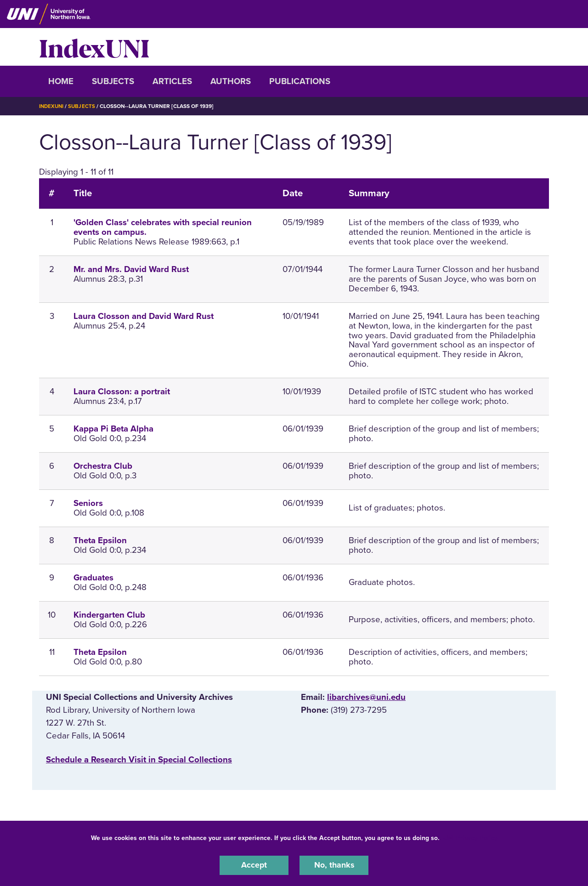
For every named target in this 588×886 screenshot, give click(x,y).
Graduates (93, 577)
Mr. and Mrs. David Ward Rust (131, 269)
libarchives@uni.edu (366, 697)
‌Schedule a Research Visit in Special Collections (139, 759)
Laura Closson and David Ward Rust (144, 316)
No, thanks (334, 865)
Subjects (113, 81)
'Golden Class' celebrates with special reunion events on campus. (163, 227)
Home (61, 81)
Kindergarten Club (109, 614)
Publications (300, 81)
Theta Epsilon (100, 540)
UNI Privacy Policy (470, 837)
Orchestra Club (103, 466)
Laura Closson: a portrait (122, 392)
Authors (231, 81)
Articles (172, 81)
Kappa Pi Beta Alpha (113, 429)
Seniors (88, 503)
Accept (254, 865)
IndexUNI (94, 47)
